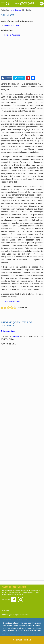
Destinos (18, 10)
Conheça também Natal (10, 301)
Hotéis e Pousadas (12, 35)
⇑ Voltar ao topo (8, 331)
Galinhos (16, 336)
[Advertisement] (22, 56)
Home (12, 10)
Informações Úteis (12, 26)
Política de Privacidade (32, 630)
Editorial (6, 611)
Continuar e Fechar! (22, 640)
